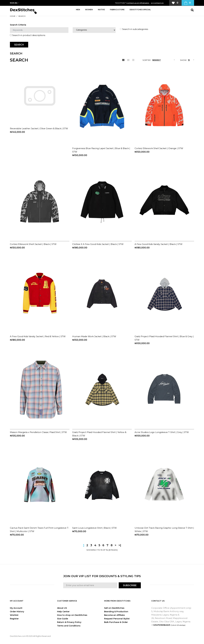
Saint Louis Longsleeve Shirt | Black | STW (94, 528)
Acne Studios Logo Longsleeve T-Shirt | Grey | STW (162, 432)
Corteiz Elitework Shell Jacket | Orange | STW (159, 148)
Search (22, 16)
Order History (17, 612)
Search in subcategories (134, 29)
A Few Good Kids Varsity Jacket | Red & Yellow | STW (38, 336)
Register (14, 619)
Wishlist (14, 615)
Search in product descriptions (28, 35)
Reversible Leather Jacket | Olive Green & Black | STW (39, 128)
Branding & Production (116, 612)
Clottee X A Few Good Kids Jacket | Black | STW (98, 244)
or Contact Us (157, 3)
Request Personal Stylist (117, 619)
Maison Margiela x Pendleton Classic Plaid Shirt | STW (38, 432)
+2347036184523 (169, 625)
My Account (16, 608)
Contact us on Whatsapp (138, 3)
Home (13, 16)
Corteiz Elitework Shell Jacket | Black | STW (33, 244)
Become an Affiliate (114, 615)
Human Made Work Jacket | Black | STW (94, 336)
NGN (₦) (14, 3)
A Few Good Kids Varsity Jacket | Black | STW (159, 244)
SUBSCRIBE (130, 585)
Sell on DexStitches (114, 608)
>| (120, 545)
